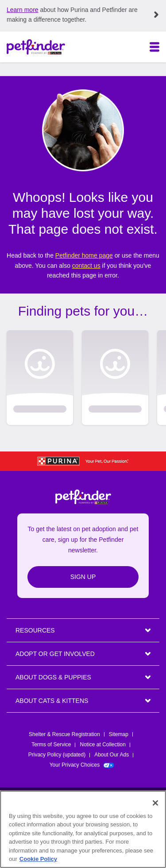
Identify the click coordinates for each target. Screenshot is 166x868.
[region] (83, 829)
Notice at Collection (102, 745)
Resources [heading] (35, 630)
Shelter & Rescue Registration (64, 734)
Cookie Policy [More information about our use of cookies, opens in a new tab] (38, 859)
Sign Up (83, 577)
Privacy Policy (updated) (57, 755)
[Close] (155, 803)
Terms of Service (51, 745)
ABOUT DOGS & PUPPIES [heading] (53, 677)
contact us (86, 266)
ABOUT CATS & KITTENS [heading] (52, 701)
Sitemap (119, 734)
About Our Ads (112, 755)
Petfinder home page (84, 255)
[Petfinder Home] (36, 47)
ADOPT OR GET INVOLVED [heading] (55, 654)
